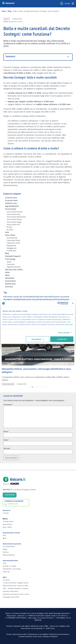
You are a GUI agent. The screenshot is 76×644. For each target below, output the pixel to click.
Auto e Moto (10, 236)
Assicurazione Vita (13, 225)
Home (4, 12)
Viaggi (5, 549)
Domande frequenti (13, 257)
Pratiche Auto (12, 251)
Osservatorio (10, 281)
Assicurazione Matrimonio (16, 217)
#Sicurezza (50, 300)
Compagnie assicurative (11, 597)
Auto (7, 233)
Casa (4, 563)
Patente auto (10, 284)
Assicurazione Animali (15, 212)
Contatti (6, 513)
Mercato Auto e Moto (14, 270)
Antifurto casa (11, 204)
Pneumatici (11, 265)
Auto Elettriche (12, 238)
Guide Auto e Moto (13, 243)
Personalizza (38, 339)
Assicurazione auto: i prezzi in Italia (15, 586)
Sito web (7, 448)
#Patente (41, 300)
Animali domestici (9, 555)
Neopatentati (11, 246)
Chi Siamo (6, 580)
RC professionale (9, 546)
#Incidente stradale (12, 300)
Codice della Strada (13, 241)
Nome (6, 432)
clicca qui (69, 324)
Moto (7, 273)
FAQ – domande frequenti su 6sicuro (16, 589)
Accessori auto (11, 198)
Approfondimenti (12, 207)
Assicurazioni (11, 209)
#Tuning (58, 300)
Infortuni (6, 552)
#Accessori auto (10, 297)
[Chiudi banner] (73, 303)
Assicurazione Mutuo (14, 220)
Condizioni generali (25, 637)
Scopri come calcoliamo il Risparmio (45, 637)
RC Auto (9, 227)
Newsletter (10, 279)
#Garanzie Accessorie (60, 297)
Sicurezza (9, 287)
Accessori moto (11, 201)
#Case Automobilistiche (27, 297)
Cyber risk (6, 572)
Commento (8, 405)
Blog (9, 12)
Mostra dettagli (64, 333)
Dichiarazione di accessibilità (38, 634)
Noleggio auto (12, 249)
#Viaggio (65, 300)
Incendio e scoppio (9, 566)
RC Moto (10, 230)
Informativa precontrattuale (59, 634)
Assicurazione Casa (13, 215)
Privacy (9, 634)
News (7, 276)
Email (6, 440)
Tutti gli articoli (8, 522)
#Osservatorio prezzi (28, 300)
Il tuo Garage (10, 259)
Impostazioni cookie (20, 634)
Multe (6, 19)
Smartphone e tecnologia (12, 569)
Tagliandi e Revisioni (14, 267)
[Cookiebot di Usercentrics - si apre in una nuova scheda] (59, 303)
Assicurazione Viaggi (14, 222)
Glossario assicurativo (10, 591)
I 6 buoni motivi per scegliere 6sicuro (16, 583)
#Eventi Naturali (44, 297)
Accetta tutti (62, 339)
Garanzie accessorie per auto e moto (16, 594)
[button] (3, 351)
